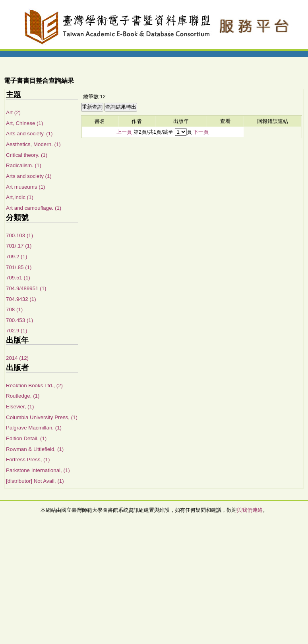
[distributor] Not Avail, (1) (35, 481)
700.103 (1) (19, 235)
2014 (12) (17, 358)
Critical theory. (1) (27, 155)
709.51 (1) (18, 278)
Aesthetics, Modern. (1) (33, 144)
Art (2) (13, 112)
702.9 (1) (16, 331)
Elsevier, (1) (20, 407)
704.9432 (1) (21, 299)
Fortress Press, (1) (28, 460)
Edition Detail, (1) (26, 438)
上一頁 (124, 132)
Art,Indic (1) (20, 197)
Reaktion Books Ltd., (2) (34, 385)
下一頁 (201, 132)
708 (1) (14, 309)
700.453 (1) (19, 320)
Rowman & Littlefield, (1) (35, 449)
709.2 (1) (16, 257)
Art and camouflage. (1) (34, 208)
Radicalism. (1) (24, 165)
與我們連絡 (250, 510)
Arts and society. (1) (29, 134)
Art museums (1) (26, 187)
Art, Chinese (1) (24, 123)
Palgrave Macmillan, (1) (34, 428)
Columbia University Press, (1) (42, 417)
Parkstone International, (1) (38, 470)
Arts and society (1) (29, 176)
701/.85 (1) (19, 267)
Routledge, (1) (23, 396)
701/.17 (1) (19, 246)
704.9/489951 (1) (26, 288)
